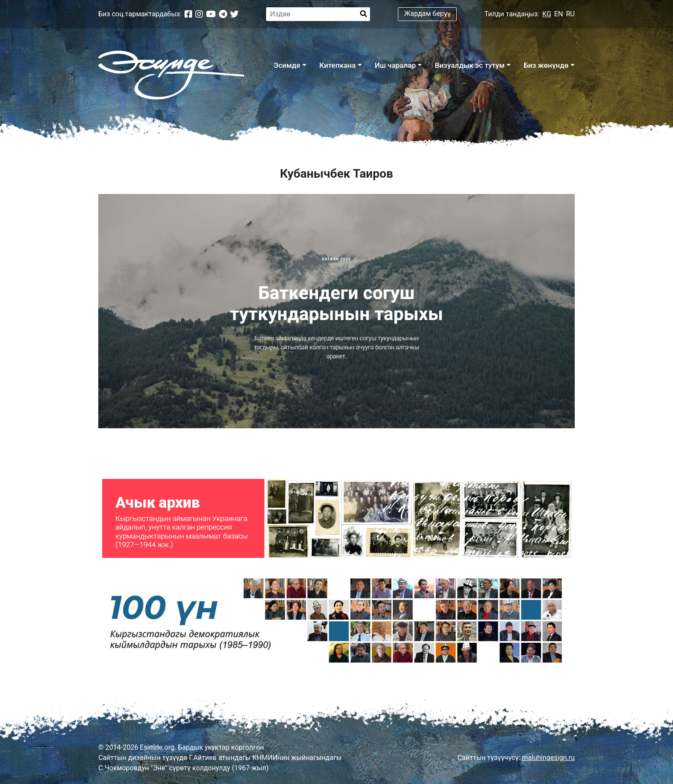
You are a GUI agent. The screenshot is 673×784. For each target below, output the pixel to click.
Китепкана (338, 65)
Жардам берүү (428, 14)
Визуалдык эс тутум (470, 65)
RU (570, 14)
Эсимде (287, 65)
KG (547, 14)
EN (559, 14)
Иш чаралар (395, 65)
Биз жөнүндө (546, 65)
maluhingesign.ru (548, 758)
